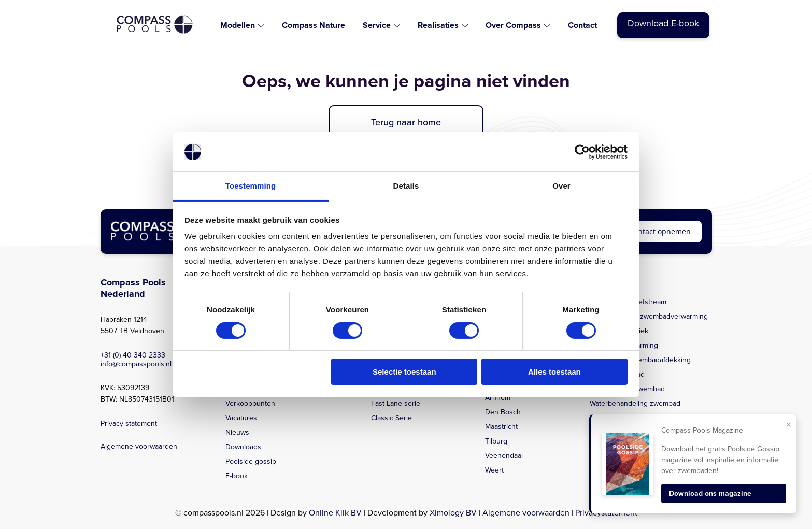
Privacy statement (129, 424)
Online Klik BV (335, 513)
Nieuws (237, 432)
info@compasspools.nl (136, 364)
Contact (582, 25)
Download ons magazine (710, 494)
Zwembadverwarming (624, 345)
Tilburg (496, 441)
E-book (237, 476)
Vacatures (241, 418)
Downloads (243, 447)
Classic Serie (391, 418)
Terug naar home (406, 122)
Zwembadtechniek (619, 331)
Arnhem (498, 398)
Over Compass (513, 25)
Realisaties (438, 25)
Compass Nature (314, 25)
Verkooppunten (250, 403)
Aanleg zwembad (617, 374)
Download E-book (663, 23)
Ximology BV (453, 513)
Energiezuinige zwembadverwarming (649, 316)
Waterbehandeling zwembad (635, 403)
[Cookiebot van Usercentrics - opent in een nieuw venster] (582, 152)
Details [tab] (406, 186)
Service (377, 25)
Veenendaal (504, 456)
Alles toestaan (554, 372)
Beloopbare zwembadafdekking (640, 360)
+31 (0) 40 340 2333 (133, 355)
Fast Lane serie (396, 403)
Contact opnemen (660, 231)
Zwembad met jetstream (628, 302)
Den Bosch (503, 412)
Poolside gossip (251, 461)
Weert (494, 470)
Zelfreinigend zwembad (627, 389)
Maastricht (501, 427)
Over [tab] (561, 186)
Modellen (238, 25)
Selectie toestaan (404, 372)
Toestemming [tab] (251, 186)
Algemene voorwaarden (139, 446)
